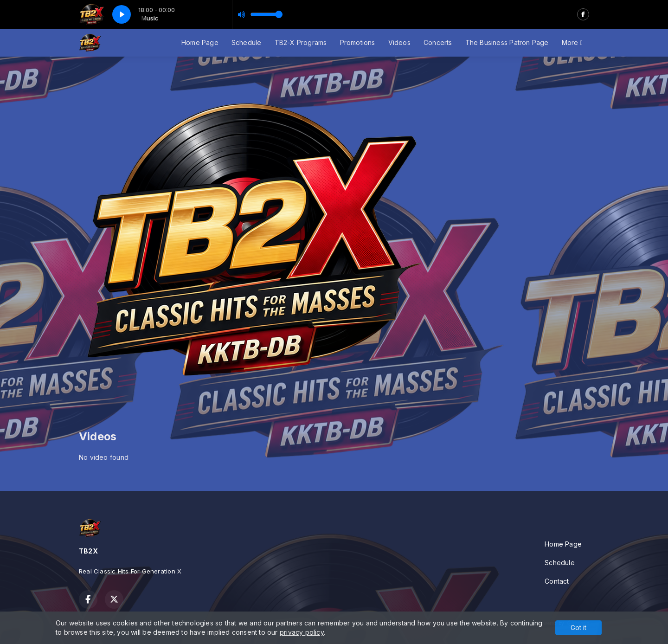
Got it (578, 628)
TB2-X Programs (301, 42)
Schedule (247, 42)
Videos (399, 42)
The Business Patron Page (507, 42)
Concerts (438, 42)
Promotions (358, 42)
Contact (557, 581)
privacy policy (302, 632)
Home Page (200, 42)
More (572, 42)
